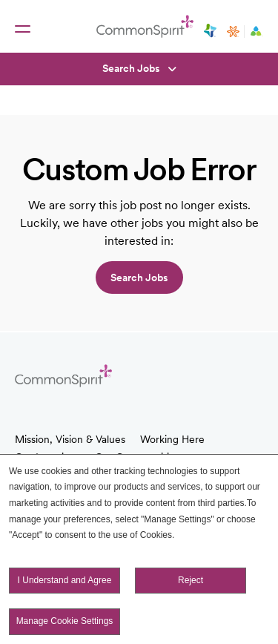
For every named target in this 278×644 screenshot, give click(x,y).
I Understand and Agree (65, 580)
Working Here (172, 439)
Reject (191, 580)
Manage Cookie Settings (65, 621)
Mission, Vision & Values (70, 439)
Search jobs (139, 277)
